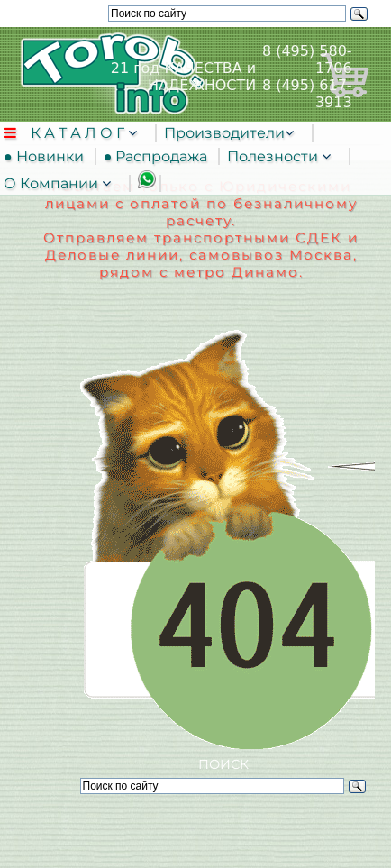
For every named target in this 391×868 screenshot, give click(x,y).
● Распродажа (159, 156)
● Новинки (47, 156)
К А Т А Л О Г (79, 133)
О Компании (53, 183)
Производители (224, 133)
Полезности (274, 156)
